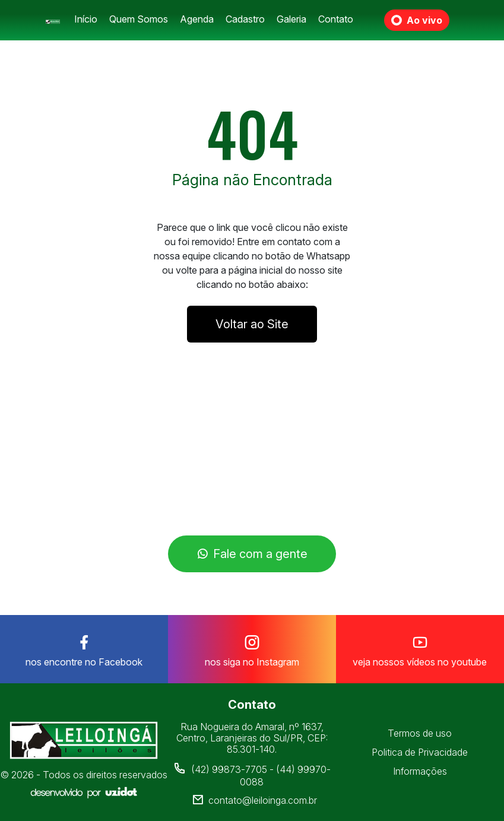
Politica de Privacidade (420, 752)
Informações (420, 771)
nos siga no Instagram (252, 649)
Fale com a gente (252, 554)
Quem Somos (139, 19)
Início (86, 19)
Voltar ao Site (252, 324)
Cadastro (245, 19)
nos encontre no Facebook (84, 649)
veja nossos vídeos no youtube (420, 649)
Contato (336, 19)
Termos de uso (420, 733)
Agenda (197, 19)
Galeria (291, 19)
